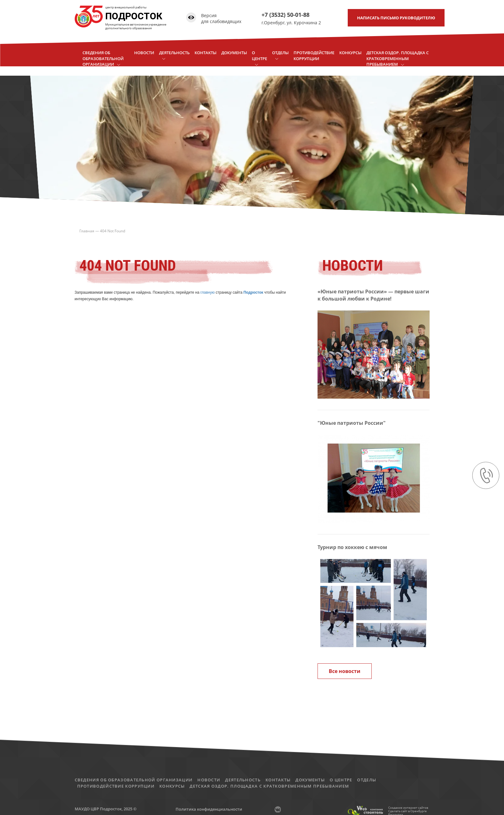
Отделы (367, 780)
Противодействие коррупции (116, 786)
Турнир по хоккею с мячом (352, 547)
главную (208, 292)
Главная (87, 231)
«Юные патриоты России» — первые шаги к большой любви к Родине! (373, 295)
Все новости (345, 671)
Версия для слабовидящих (221, 19)
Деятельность (243, 780)
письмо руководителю (396, 18)
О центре (341, 780)
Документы (310, 780)
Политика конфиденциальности (209, 809)
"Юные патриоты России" (352, 423)
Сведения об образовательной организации (134, 780)
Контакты (278, 780)
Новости (209, 780)
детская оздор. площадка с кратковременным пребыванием (269, 786)
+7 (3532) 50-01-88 (285, 15)
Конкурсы (172, 786)
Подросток (253, 292)
